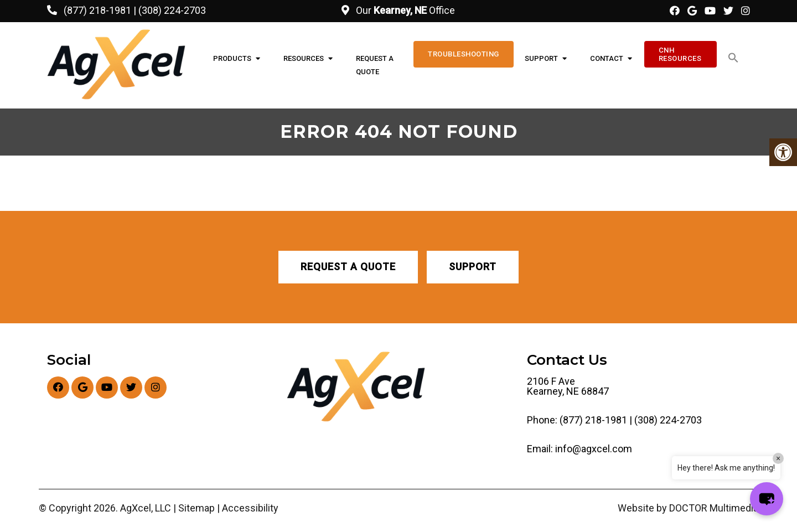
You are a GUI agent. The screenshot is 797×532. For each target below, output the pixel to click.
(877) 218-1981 (97, 10)
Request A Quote (375, 65)
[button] (733, 58)
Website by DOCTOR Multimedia (688, 508)
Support (541, 58)
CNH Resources (680, 54)
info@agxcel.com (594, 449)
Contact (607, 58)
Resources (304, 58)
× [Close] (778, 458)
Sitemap (196, 508)
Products (232, 58)
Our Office (404, 10)
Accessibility (250, 508)
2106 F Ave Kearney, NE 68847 (568, 386)
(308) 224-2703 (172, 10)
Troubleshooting (464, 54)
